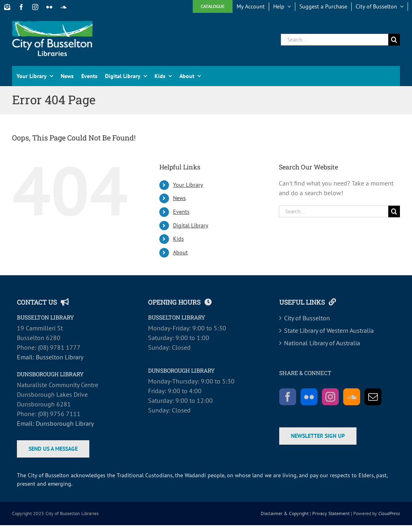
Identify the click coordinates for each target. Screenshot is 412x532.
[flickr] (49, 7)
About (180, 252)
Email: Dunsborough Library (55, 423)
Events (181, 212)
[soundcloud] (63, 7)
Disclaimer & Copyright (285, 513)
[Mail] (373, 397)
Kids (178, 239)
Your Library (188, 185)
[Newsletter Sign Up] (7, 7)
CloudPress (389, 513)
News (179, 198)
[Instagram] (330, 397)
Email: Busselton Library (50, 357)
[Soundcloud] (352, 397)
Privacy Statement (331, 513)
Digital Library (191, 225)
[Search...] (335, 40)
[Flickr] (309, 397)
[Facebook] (288, 397)
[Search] (394, 40)
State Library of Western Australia (329, 330)
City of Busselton (307, 318)
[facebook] (21, 7)
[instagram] (35, 7)
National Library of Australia (322, 343)
